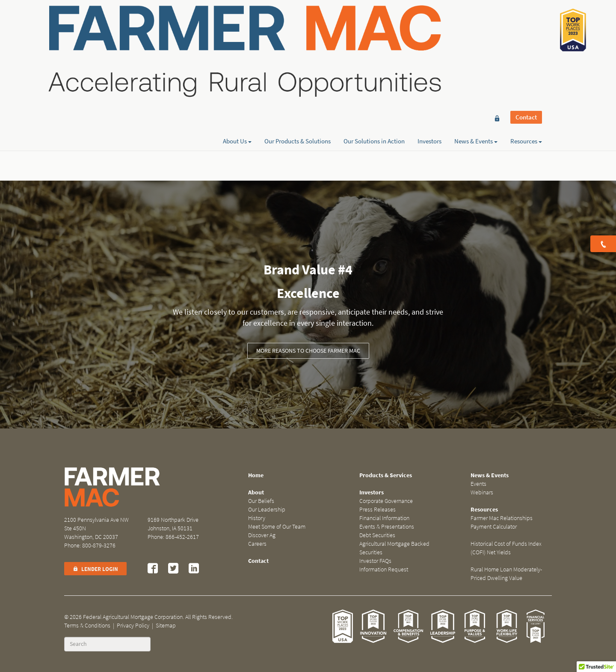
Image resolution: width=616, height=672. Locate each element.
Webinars (482, 492)
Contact (526, 22)
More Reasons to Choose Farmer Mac (308, 351)
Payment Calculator (494, 527)
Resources (526, 37)
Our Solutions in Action (374, 37)
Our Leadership (267, 510)
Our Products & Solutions (298, 37)
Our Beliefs (261, 501)
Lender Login (95, 569)
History (257, 518)
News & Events (476, 37)
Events (478, 484)
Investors (429, 37)
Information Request (384, 569)
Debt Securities (377, 535)
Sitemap (166, 626)
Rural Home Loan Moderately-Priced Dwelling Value (506, 574)
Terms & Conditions (87, 626)
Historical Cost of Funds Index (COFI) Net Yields (506, 548)
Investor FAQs (375, 561)
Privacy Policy (133, 626)
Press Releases (378, 510)
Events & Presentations (387, 527)
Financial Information (384, 518)
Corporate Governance (386, 501)
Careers (257, 544)
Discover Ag (262, 535)
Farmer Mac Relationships (502, 518)
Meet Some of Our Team (277, 527)
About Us (237, 37)
